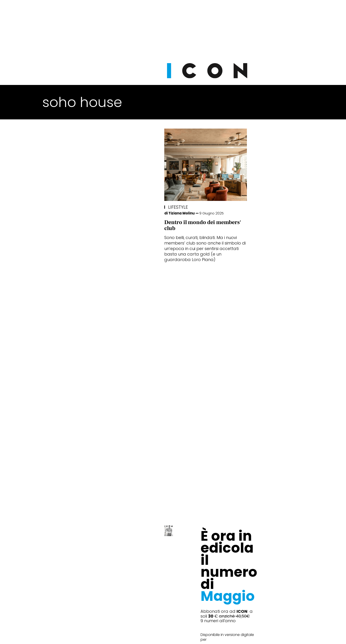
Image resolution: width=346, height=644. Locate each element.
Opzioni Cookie (191, 635)
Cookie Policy (160, 635)
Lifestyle (56, 207)
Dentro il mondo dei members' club (81, 225)
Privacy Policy (130, 635)
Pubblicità (220, 635)
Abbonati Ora (242, 524)
